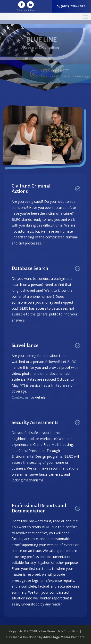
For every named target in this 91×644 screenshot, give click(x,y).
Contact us (20, 397)
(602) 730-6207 (73, 6)
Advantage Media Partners (64, 637)
